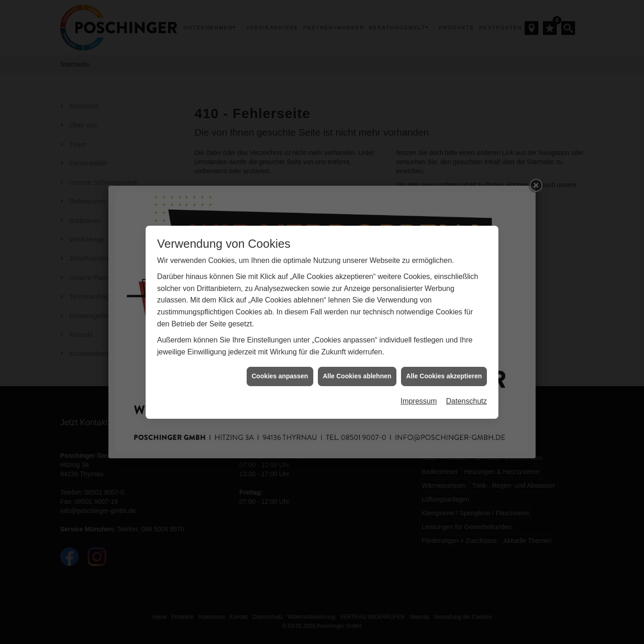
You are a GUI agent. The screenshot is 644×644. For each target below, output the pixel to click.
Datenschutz (466, 386)
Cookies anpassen (280, 361)
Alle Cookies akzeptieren (444, 361)
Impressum (419, 386)
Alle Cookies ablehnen (357, 361)
